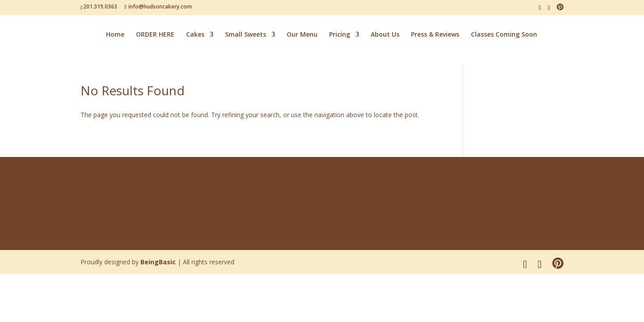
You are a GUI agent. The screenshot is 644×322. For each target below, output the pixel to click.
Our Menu (302, 35)
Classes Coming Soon (504, 35)
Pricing (340, 35)
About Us (385, 35)
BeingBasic (158, 262)
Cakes (195, 35)
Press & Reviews (435, 35)
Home (115, 35)
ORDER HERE (155, 35)
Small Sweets (246, 35)
